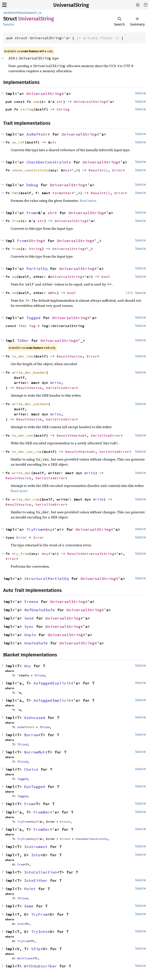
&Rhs (52, 293)
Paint (30, 889)
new (36, 102)
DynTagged (35, 787)
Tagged (33, 318)
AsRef (32, 134)
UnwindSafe (36, 643)
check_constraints (30, 170)
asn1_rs (36, 13)
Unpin (30, 635)
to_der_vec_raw (27, 452)
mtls (18, 13)
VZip (36, 949)
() (106, 170)
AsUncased (35, 718)
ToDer (23, 341)
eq (14, 277)
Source (9, 24)
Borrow (31, 735)
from (16, 221)
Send (29, 618)
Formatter (62, 193)
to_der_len (23, 356)
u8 (82, 435)
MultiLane (25, 958)
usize (77, 356)
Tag (32, 326)
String (63, 109)
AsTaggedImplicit (52, 700)
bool (106, 277)
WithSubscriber (41, 966)
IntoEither (36, 880)
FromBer (42, 812)
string (27, 109)
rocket (8, 13)
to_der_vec (23, 435)
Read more (88, 201)
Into (36, 855)
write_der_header (29, 372)
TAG (22, 326)
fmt (15, 193)
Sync (29, 626)
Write (56, 383)
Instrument (36, 847)
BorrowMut (35, 752)
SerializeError (61, 388)
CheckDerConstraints (49, 162)
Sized (40, 675)
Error (117, 170)
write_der (22, 473)
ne (14, 293)
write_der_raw (26, 499)
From (31, 213)
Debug (32, 185)
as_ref (18, 142)
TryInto (39, 932)
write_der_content (30, 404)
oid (26, 13)
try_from (20, 554)
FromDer (42, 829)
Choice (31, 769)
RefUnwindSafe (40, 610)
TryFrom (35, 529)
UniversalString (71, 5)
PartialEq (37, 269)
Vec (75, 435)
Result (95, 170)
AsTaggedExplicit (52, 683)
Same (29, 906)
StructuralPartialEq (47, 579)
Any (66, 170)
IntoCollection (41, 872)
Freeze (31, 602)
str (60, 102)
